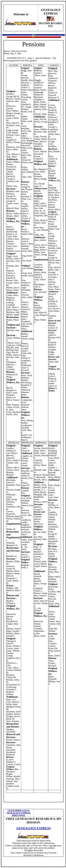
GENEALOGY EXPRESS (34, 828)
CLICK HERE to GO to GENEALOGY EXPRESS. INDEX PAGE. (19, 813)
